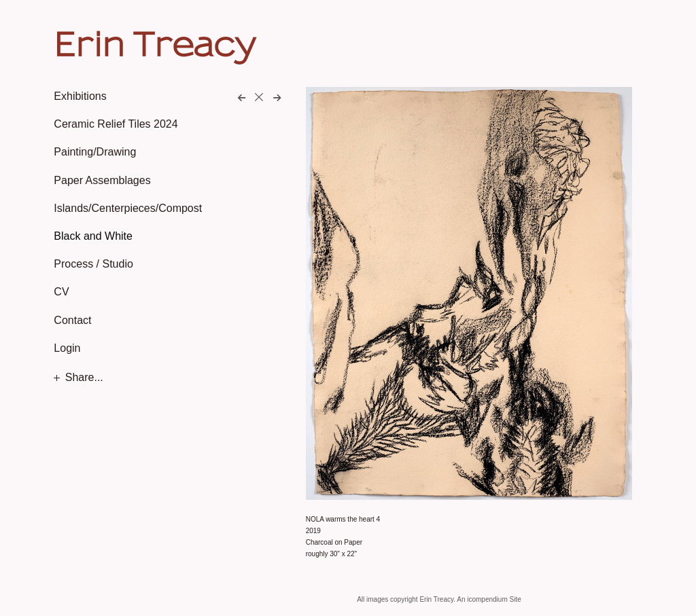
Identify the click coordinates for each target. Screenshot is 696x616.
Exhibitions (80, 96)
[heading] (88, 43)
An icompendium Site (489, 599)
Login (67, 348)
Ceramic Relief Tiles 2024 (116, 124)
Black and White (93, 236)
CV (61, 292)
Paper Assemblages (102, 180)
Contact (72, 320)
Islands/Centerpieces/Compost (128, 208)
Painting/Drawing (95, 152)
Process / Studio (93, 264)
